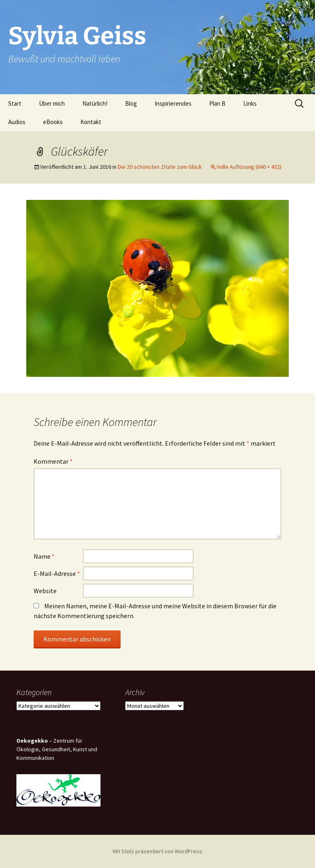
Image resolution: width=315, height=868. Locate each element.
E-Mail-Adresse (57, 573)
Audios (17, 122)
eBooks (53, 122)
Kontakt (91, 122)
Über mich (52, 103)
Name (44, 556)
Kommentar (53, 461)
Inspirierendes (173, 103)
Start (15, 103)
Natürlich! (95, 103)
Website (45, 591)
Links (250, 103)
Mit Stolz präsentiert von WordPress (157, 851)
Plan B (217, 103)
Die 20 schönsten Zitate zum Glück (160, 167)
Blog (131, 103)
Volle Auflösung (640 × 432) (249, 167)
